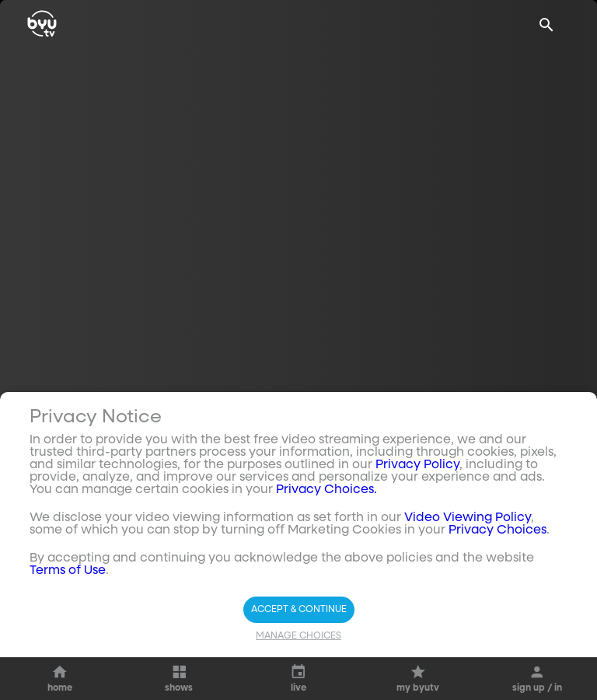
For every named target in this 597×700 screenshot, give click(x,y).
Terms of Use (68, 621)
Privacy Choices (497, 580)
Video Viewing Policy (468, 568)
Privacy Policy (417, 515)
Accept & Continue (299, 660)
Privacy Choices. (326, 540)
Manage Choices (298, 686)
